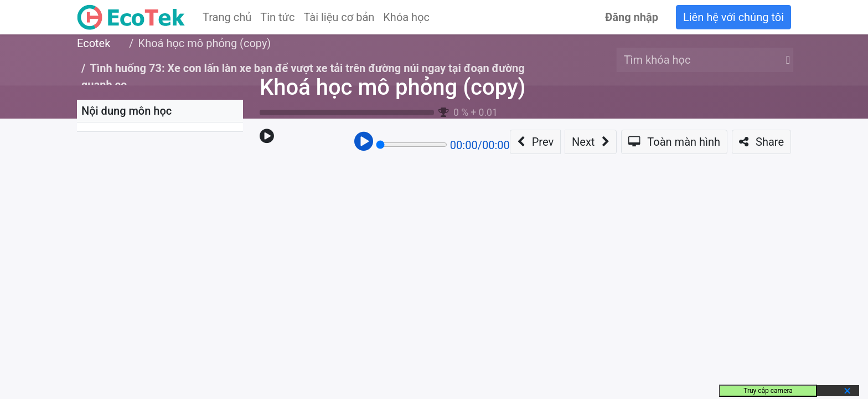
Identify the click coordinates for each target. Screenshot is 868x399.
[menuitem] (227, 17)
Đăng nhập (632, 17)
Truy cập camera (768, 391)
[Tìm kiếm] (786, 60)
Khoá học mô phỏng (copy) (392, 87)
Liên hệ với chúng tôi (733, 17)
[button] (535, 142)
